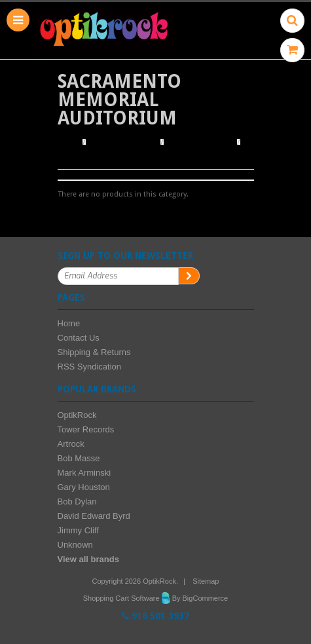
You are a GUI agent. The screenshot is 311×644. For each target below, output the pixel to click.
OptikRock (77, 415)
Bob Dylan (77, 502)
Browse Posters (124, 142)
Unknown (75, 545)
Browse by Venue (200, 142)
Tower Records (86, 429)
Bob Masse (79, 458)
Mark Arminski (84, 473)
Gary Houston (84, 487)
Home (68, 142)
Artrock (71, 444)
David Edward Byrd (94, 516)
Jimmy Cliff (78, 530)
